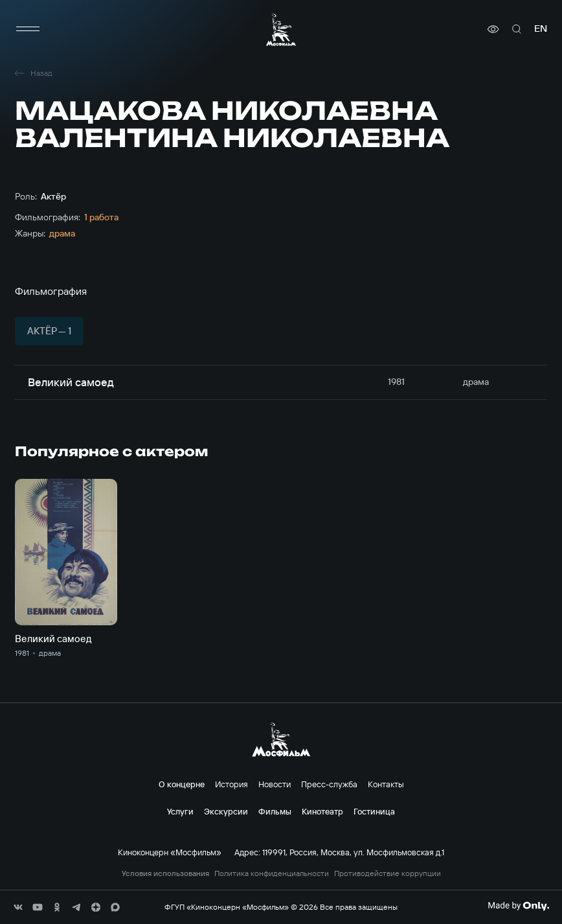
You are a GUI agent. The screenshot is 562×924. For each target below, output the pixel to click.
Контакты (386, 784)
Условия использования (165, 873)
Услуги (180, 811)
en (541, 29)
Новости (275, 784)
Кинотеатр (322, 811)
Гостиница (374, 811)
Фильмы (275, 811)
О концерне (182, 784)
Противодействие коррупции (388, 873)
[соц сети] (18, 907)
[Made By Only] (518, 906)
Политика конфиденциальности (272, 873)
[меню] (28, 29)
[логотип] (281, 29)
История (231, 784)
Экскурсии (226, 811)
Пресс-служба (329, 784)
